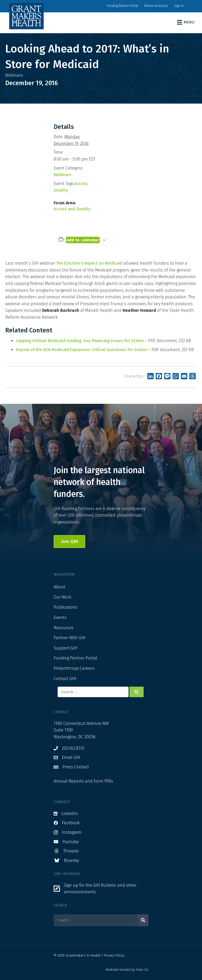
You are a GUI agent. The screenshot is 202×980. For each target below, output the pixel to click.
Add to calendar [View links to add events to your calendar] (83, 240)
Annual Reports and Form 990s (83, 781)
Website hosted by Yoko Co (127, 970)
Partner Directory (156, 6)
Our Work (62, 597)
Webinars (62, 175)
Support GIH (65, 648)
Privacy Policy (114, 955)
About (59, 587)
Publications (65, 607)
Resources (64, 628)
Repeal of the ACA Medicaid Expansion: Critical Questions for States (82, 350)
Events (60, 617)
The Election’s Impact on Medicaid (89, 263)
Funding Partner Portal (122, 6)
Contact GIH (65, 679)
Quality (61, 190)
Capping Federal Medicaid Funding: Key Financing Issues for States (80, 341)
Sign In (179, 6)
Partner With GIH (70, 638)
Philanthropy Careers (74, 668)
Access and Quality (72, 209)
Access (81, 184)
